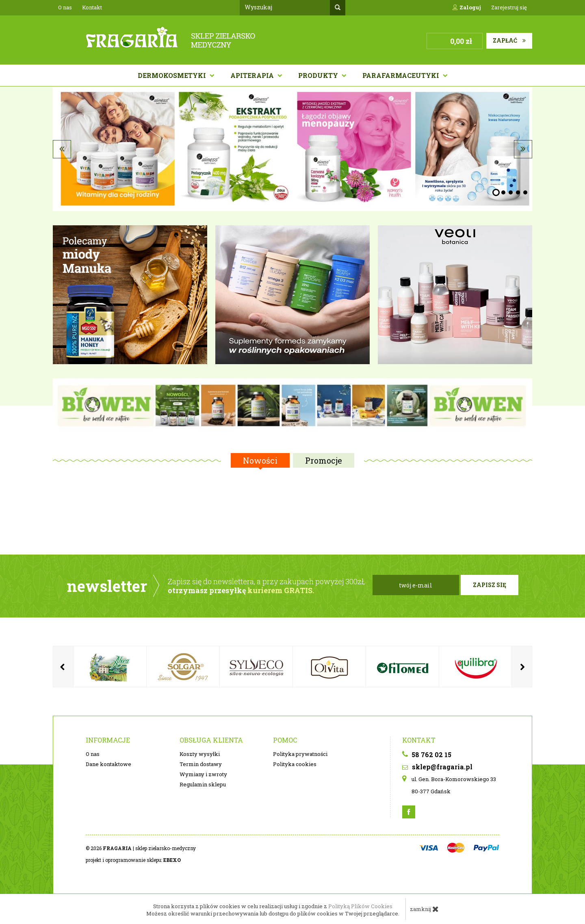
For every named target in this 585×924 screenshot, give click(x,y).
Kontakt (92, 7)
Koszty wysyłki (200, 754)
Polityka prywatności (300, 754)
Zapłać (509, 40)
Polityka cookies (295, 764)
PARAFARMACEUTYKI (402, 75)
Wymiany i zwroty (203, 774)
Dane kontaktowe (108, 764)
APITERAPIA (253, 75)
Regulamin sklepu (203, 784)
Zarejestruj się (509, 7)
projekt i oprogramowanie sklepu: (133, 860)
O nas (65, 7)
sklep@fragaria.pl (437, 767)
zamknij (424, 909)
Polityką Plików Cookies (360, 906)
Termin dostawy (201, 764)
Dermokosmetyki (173, 75)
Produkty (319, 75)
